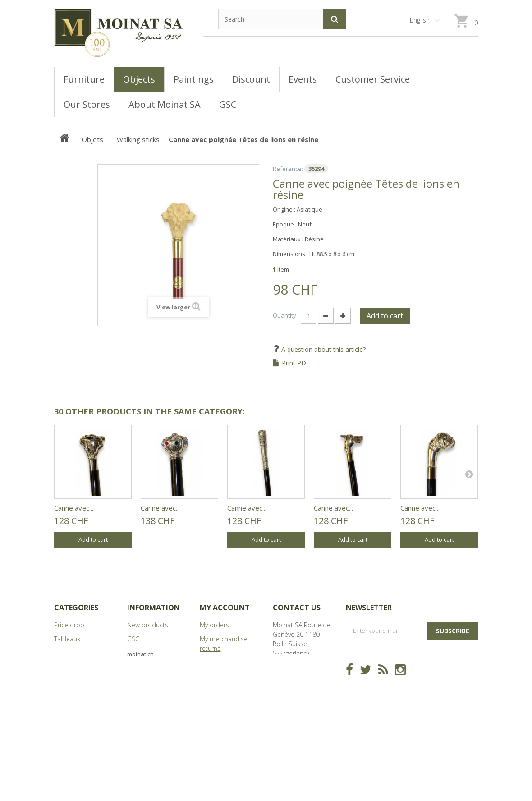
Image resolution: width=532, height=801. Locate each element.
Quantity (284, 315)
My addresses (220, 676)
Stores (137, 653)
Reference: (288, 169)
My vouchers (218, 704)
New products (148, 625)
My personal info (224, 690)
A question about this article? (323, 349)
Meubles (66, 653)
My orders (214, 625)
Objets (64, 667)
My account (225, 608)
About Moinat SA (151, 667)
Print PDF (296, 363)
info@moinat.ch (296, 691)
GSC (133, 639)
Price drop (69, 625)
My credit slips (220, 662)
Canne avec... (74, 508)
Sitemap (139, 681)
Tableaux (67, 639)
